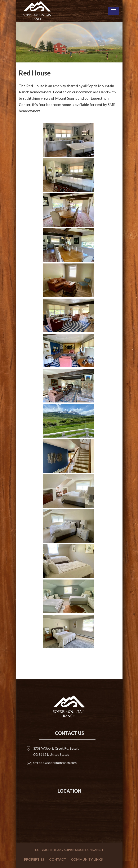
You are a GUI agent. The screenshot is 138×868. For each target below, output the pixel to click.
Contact (58, 859)
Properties (34, 859)
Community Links (87, 859)
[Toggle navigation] (113, 11)
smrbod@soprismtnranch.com (55, 763)
